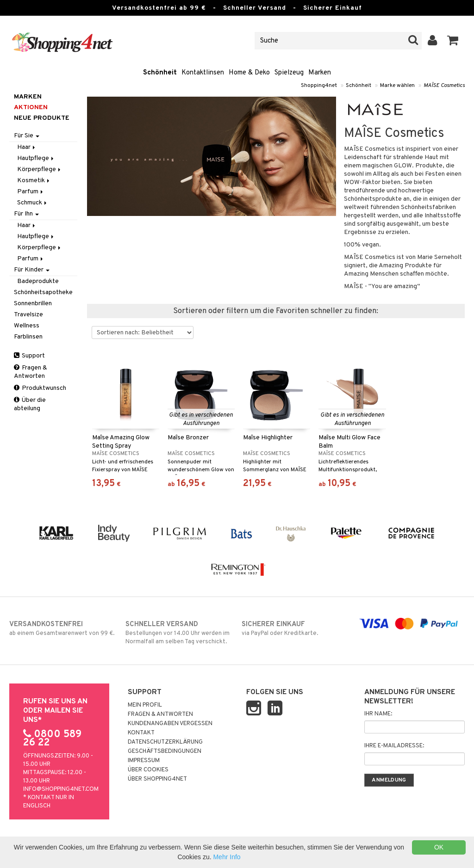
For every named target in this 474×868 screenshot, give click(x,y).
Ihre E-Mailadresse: (394, 746)
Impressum (144, 761)
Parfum (31, 192)
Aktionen (31, 108)
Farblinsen (28, 337)
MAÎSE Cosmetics (444, 86)
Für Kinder (32, 270)
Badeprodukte (38, 281)
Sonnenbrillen (33, 304)
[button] (453, 41)
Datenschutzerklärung (165, 742)
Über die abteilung (30, 404)
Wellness (27, 326)
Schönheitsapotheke (43, 292)
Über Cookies (148, 770)
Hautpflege (36, 158)
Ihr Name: (378, 714)
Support (29, 356)
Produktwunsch (40, 388)
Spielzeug (289, 73)
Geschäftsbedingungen (165, 751)
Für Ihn (26, 214)
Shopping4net (319, 86)
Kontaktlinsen (203, 73)
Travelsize (28, 315)
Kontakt (141, 733)
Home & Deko (249, 73)
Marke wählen (397, 86)
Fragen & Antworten (31, 372)
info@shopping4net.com (61, 789)
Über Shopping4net (157, 779)
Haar (27, 147)
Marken (320, 73)
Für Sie (27, 136)
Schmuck (33, 203)
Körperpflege (40, 169)
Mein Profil (145, 705)
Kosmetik (34, 181)
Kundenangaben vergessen (170, 724)
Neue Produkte (42, 118)
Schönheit (160, 73)
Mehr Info (227, 857)
